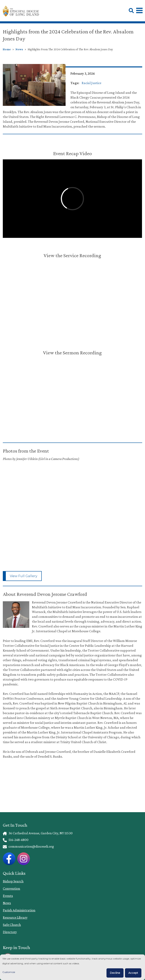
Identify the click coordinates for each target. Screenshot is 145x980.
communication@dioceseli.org (28, 846)
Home (7, 49)
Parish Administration (19, 910)
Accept (133, 973)
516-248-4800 (16, 840)
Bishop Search (13, 881)
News (19, 49)
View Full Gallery (24, 576)
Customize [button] (9, 972)
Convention (11, 888)
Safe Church (12, 925)
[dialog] (72, 967)
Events (8, 896)
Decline (115, 973)
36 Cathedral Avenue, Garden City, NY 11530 (38, 833)
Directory (10, 932)
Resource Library (15, 917)
